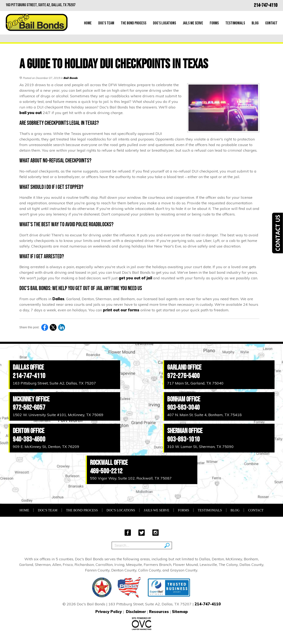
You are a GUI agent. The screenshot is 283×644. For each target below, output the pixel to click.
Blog (255, 23)
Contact (271, 23)
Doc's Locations (165, 23)
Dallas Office (28, 367)
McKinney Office (31, 399)
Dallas (58, 299)
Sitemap (180, 612)
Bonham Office (184, 399)
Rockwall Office (109, 463)
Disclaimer (136, 612)
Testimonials (235, 23)
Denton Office (29, 431)
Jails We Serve (193, 23)
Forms (214, 23)
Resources (159, 612)
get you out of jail (135, 278)
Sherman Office (185, 431)
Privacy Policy (109, 612)
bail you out (31, 113)
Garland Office (184, 367)
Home (88, 23)
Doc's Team (106, 23)
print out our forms (121, 310)
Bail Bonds (70, 78)
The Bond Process (134, 23)
